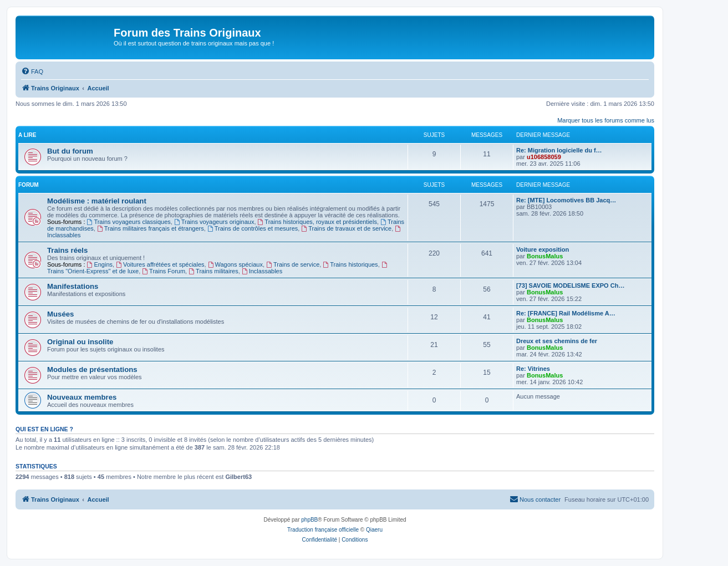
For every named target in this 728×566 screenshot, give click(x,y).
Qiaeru (374, 530)
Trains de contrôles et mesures (253, 228)
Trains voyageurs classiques (129, 222)
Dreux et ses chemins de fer (557, 341)
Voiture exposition (543, 249)
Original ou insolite (80, 342)
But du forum (70, 151)
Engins (100, 264)
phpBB (309, 520)
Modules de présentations (92, 369)
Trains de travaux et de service (346, 228)
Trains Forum (164, 271)
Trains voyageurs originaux (214, 222)
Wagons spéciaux (235, 264)
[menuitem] (32, 72)
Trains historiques (350, 264)
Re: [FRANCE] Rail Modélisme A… (566, 313)
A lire (27, 135)
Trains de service (293, 264)
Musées (60, 314)
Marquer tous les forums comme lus (606, 120)
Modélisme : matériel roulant (97, 201)
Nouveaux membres (82, 397)
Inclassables (262, 271)
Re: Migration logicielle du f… (559, 150)
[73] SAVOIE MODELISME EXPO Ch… (570, 285)
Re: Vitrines (533, 369)
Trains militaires (213, 271)
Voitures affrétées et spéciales (160, 264)
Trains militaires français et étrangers (151, 228)
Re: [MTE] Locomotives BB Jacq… (566, 200)
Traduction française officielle (323, 530)
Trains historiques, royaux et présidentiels (317, 222)
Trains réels (67, 250)
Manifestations (73, 286)
